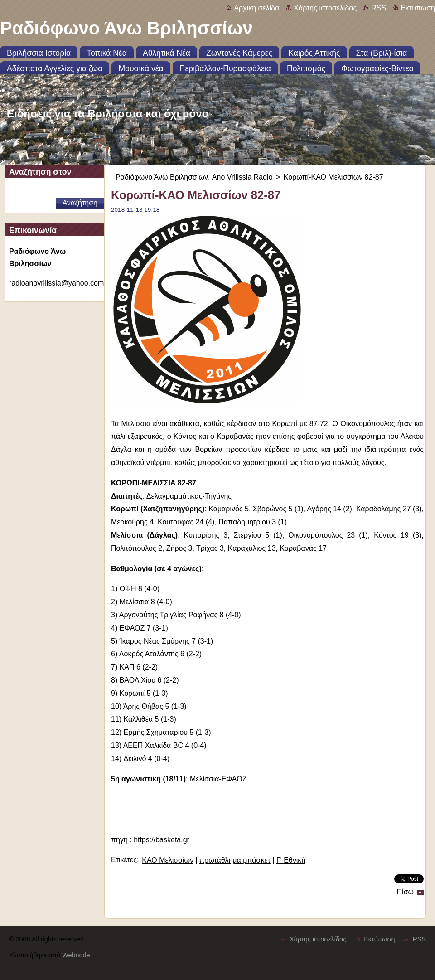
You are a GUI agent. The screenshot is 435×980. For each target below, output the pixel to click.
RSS (379, 8)
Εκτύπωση (418, 8)
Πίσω (405, 892)
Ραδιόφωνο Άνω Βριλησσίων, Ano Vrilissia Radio (194, 177)
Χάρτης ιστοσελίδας (325, 8)
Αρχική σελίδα (256, 8)
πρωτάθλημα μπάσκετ (235, 860)
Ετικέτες (124, 860)
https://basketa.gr (162, 840)
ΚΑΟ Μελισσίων (168, 860)
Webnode (76, 955)
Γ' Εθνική (291, 860)
